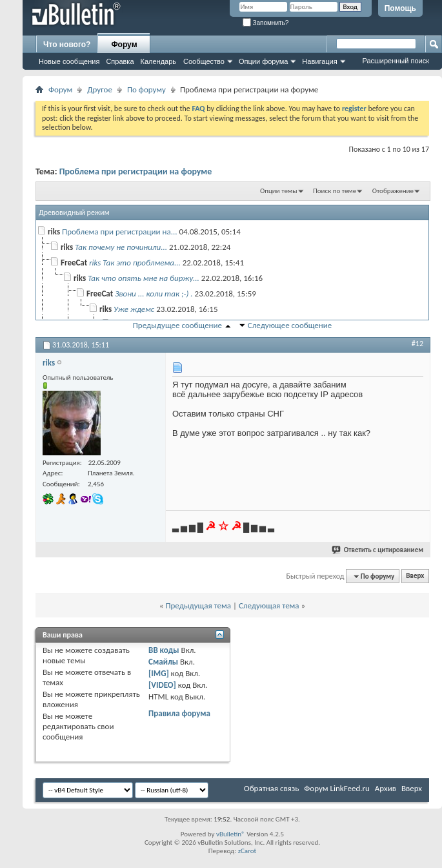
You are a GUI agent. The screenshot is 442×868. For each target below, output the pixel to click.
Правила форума (179, 713)
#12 (417, 344)
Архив (386, 788)
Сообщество (204, 61)
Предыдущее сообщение (177, 325)
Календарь (159, 61)
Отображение (393, 191)
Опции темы (279, 191)
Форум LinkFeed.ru (337, 788)
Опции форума (263, 61)
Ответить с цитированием (378, 550)
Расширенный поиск (396, 61)
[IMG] (159, 673)
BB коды (164, 650)
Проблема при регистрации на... (119, 232)
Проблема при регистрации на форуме (136, 171)
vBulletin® (231, 834)
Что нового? (67, 45)
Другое (100, 89)
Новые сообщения (69, 61)
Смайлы (163, 662)
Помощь (400, 8)
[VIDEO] (162, 685)
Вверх (415, 576)
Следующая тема (269, 605)
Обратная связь (271, 788)
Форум (124, 45)
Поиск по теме (335, 191)
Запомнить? (266, 23)
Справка (120, 61)
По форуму (146, 89)
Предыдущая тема (198, 605)
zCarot (247, 851)
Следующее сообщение (290, 325)
